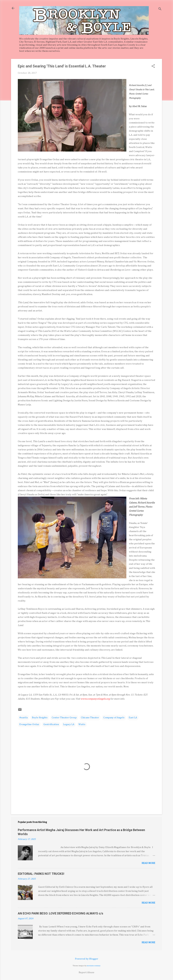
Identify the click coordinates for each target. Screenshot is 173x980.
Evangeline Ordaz (29, 724)
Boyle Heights (40, 718)
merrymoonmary (94, 966)
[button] (153, 66)
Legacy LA (69, 724)
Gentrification (51, 724)
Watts (82, 724)
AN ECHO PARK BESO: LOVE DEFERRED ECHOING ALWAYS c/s (60, 913)
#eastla (23, 718)
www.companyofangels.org (95, 699)
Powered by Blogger (87, 959)
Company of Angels (114, 718)
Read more (148, 863)
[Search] (160, 9)
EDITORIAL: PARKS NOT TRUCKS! (41, 874)
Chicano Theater (90, 718)
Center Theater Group (64, 718)
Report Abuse (86, 972)
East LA (133, 718)
